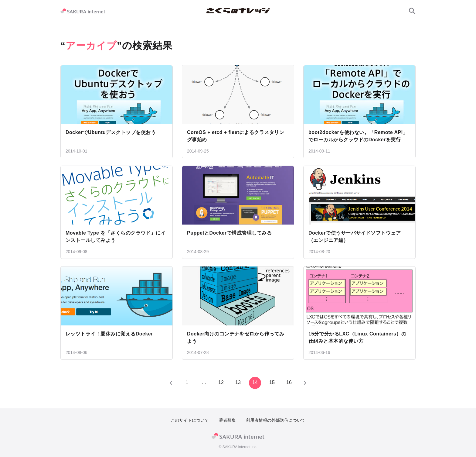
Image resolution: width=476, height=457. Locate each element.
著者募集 (227, 420)
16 (289, 382)
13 (238, 382)
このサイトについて (190, 420)
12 (221, 382)
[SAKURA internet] (83, 11)
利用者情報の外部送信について (276, 420)
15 (272, 382)
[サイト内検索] (412, 11)
